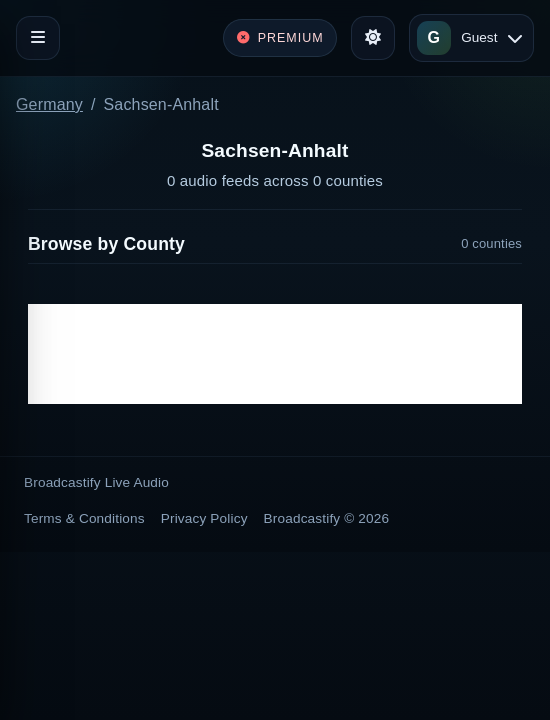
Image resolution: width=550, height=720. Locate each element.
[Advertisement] (275, 354)
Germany (49, 104)
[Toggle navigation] (38, 38)
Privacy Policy (204, 518)
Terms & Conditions (84, 518)
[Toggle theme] (373, 38)
